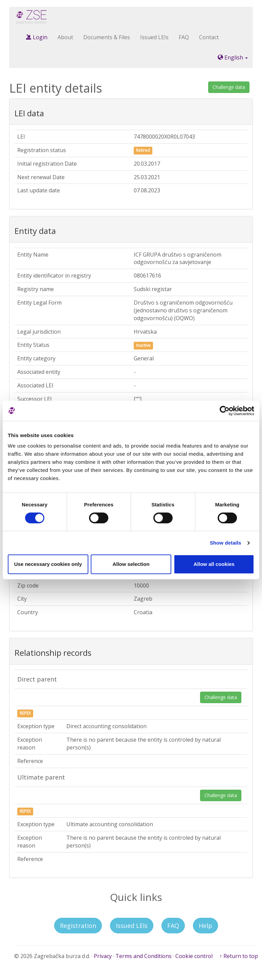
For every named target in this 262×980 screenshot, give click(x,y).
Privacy (103, 956)
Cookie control (194, 956)
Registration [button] (78, 926)
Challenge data (229, 87)
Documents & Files (107, 37)
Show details (226, 543)
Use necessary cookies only (48, 564)
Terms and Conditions (144, 956)
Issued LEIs (154, 37)
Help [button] (205, 926)
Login (37, 37)
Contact (209, 37)
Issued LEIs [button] (132, 926)
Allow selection (131, 564)
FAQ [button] (173, 926)
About (65, 37)
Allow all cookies (214, 564)
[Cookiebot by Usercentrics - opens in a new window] (225, 411)
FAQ (184, 37)
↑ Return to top (239, 956)
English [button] (233, 57)
